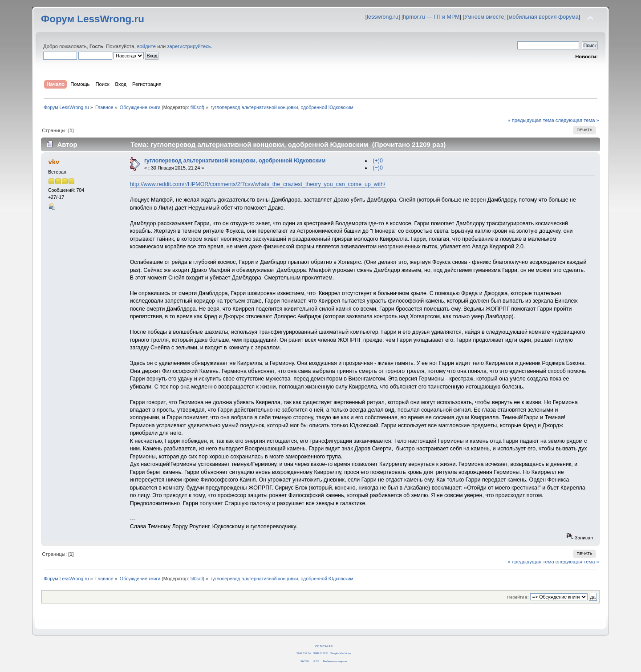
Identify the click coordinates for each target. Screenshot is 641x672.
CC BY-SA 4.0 (324, 646)
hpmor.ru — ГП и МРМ (431, 17)
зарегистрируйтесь (189, 46)
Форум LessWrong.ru (93, 19)
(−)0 (378, 168)
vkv (54, 162)
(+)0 (378, 161)
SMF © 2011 (321, 653)
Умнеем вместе (484, 17)
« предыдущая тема (531, 120)
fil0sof (197, 107)
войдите (146, 46)
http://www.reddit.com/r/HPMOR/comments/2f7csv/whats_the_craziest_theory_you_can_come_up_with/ (258, 184)
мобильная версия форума (544, 17)
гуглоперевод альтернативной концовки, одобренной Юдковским (235, 161)
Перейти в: (518, 597)
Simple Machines (341, 653)
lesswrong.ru (383, 17)
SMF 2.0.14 (304, 653)
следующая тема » (577, 120)
